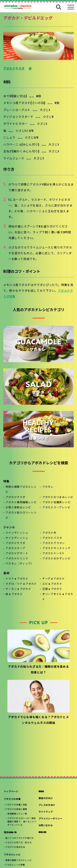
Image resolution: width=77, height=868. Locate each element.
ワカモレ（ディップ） (20, 564)
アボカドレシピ (12, 855)
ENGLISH (43, 832)
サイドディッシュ (17, 538)
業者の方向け (46, 799)
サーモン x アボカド (18, 589)
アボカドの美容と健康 (16, 809)
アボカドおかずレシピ (56, 559)
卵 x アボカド (14, 594)
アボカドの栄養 (12, 799)
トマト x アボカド (17, 579)
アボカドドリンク (17, 559)
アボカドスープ (15, 548)
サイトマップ (46, 812)
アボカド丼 (49, 533)
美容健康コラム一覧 (17, 814)
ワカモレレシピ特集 (15, 865)
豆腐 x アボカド (52, 589)
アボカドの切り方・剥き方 (18, 843)
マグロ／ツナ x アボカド (21, 584)
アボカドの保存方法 (15, 847)
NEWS (41, 792)
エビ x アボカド (52, 584)
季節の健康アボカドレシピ (21, 490)
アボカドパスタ (52, 538)
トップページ (11, 792)
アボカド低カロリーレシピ (21, 515)
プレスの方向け (47, 805)
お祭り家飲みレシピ (18, 508)
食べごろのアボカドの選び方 (20, 838)
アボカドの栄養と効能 (16, 805)
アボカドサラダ (14, 69)
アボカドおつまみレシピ (58, 497)
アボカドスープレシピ (56, 508)
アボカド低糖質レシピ (56, 503)
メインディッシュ (17, 533)
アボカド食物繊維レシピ (21, 503)
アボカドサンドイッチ (56, 548)
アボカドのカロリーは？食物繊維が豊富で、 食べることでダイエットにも (22, 822)
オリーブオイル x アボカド (58, 597)
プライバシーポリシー (51, 819)
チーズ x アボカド (54, 579)
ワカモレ (48, 487)
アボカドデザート (17, 554)
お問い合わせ (46, 826)
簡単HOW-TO (10, 833)
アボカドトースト (53, 554)
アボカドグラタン (54, 543)
